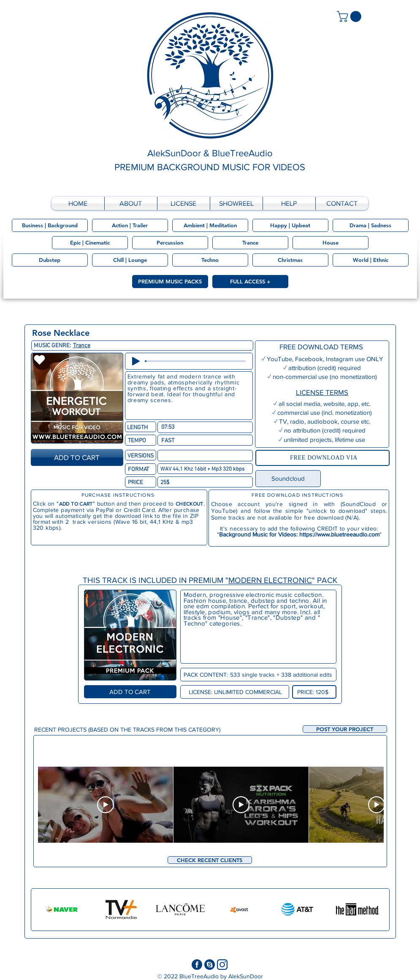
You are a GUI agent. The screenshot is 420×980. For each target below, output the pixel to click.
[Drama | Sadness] (371, 225)
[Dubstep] (50, 260)
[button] (345, 729)
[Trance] (250, 243)
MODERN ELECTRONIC (270, 580)
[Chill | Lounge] (130, 260)
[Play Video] (106, 805)
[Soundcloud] (288, 479)
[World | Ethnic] (371, 260)
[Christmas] (290, 260)
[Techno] (210, 260)
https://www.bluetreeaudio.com (339, 534)
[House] (331, 243)
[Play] (136, 361)
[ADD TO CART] (77, 457)
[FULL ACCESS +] (250, 282)
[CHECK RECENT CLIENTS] (210, 860)
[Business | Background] (50, 225)
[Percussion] (170, 243)
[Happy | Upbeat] (290, 225)
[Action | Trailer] (130, 225)
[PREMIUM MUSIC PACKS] (170, 282)
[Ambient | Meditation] (210, 225)
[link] (350, 16)
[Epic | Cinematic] (90, 243)
